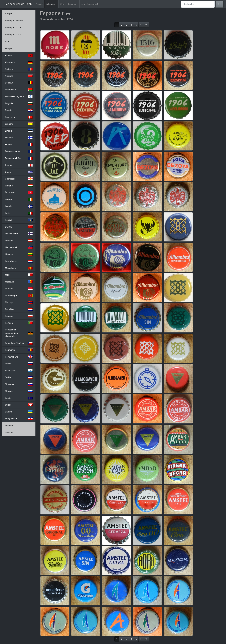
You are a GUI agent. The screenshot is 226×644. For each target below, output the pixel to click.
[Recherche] (198, 4)
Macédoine (19, 268)
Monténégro (19, 295)
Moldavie (19, 282)
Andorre (19, 69)
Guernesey (19, 179)
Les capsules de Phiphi (19, 4)
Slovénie (19, 391)
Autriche (19, 76)
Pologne (19, 316)
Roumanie (19, 350)
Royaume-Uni (19, 357)
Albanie (19, 55)
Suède (19, 398)
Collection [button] (52, 4)
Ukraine (19, 412)
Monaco (19, 289)
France (19, 145)
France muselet (19, 151)
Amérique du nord (14, 27)
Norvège (19, 302)
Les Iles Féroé (19, 234)
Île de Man (19, 193)
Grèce (19, 172)
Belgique (19, 83)
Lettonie (19, 241)
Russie (19, 364)
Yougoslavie (19, 419)
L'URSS (19, 227)
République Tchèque (19, 343)
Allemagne (19, 62)
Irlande (19, 199)
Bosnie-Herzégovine (19, 96)
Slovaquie (19, 384)
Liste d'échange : (90, 4)
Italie (19, 213)
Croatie (19, 110)
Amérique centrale (14, 21)
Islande (19, 206)
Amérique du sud (13, 35)
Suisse (19, 405)
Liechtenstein (19, 247)
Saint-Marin (19, 371)
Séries (63, 4)
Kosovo (19, 220)
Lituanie (19, 254)
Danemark (19, 117)
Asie (7, 41)
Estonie (19, 131)
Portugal (19, 323)
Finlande (19, 138)
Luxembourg (19, 261)
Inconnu (9, 426)
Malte (19, 275)
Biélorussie (19, 90)
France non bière (19, 158)
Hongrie (19, 186)
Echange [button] (72, 4)
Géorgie (19, 165)
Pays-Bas (19, 309)
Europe (8, 49)
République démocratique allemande (19, 333)
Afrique (9, 13)
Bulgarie (19, 103)
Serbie (19, 377)
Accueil (40, 4)
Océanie (9, 433)
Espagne (19, 124)
